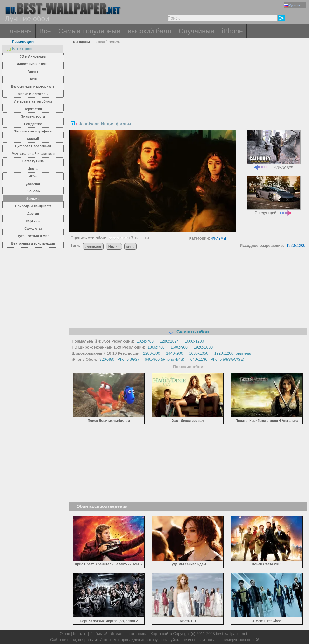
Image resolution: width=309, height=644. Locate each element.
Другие (33, 214)
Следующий (274, 195)
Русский (292, 5)
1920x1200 (296, 246)
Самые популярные (89, 31)
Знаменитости (33, 116)
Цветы (33, 169)
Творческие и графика (33, 131)
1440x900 (175, 353)
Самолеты (33, 229)
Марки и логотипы (33, 94)
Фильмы (33, 199)
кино (131, 246)
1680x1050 (199, 353)
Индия (114, 246)
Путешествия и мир (33, 236)
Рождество (33, 124)
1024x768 (145, 341)
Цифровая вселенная (33, 146)
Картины (33, 221)
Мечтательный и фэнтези (33, 154)
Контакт (80, 634)
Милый (33, 139)
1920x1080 (203, 347)
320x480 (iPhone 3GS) (119, 359)
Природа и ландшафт (33, 206)
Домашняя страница (129, 634)
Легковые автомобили (33, 101)
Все (45, 31)
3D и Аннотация (33, 56)
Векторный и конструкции (33, 243)
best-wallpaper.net (232, 634)
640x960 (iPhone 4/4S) (165, 359)
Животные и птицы (33, 64)
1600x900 (179, 347)
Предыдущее (274, 149)
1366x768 (156, 347)
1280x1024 (169, 341)
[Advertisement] (188, 82)
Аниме (33, 71)
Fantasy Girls (33, 161)
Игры (33, 176)
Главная (19, 31)
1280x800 (152, 353)
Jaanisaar (93, 246)
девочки (33, 184)
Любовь (33, 191)
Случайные (197, 31)
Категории (19, 49)
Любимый (99, 634)
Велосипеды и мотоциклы (33, 86)
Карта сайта (161, 634)
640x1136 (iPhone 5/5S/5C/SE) (217, 359)
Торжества (33, 109)
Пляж (33, 79)
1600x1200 (194, 341)
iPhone (232, 31)
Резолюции (20, 42)
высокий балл (149, 31)
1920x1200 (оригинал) (234, 353)
